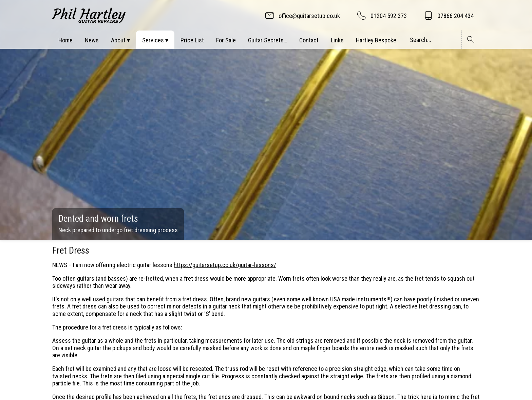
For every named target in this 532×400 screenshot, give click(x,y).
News (92, 40)
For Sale (226, 40)
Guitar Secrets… (268, 40)
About (118, 40)
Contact (309, 40)
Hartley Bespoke (376, 40)
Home (65, 40)
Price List (192, 40)
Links (337, 40)
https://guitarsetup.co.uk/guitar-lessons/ (225, 265)
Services (153, 40)
